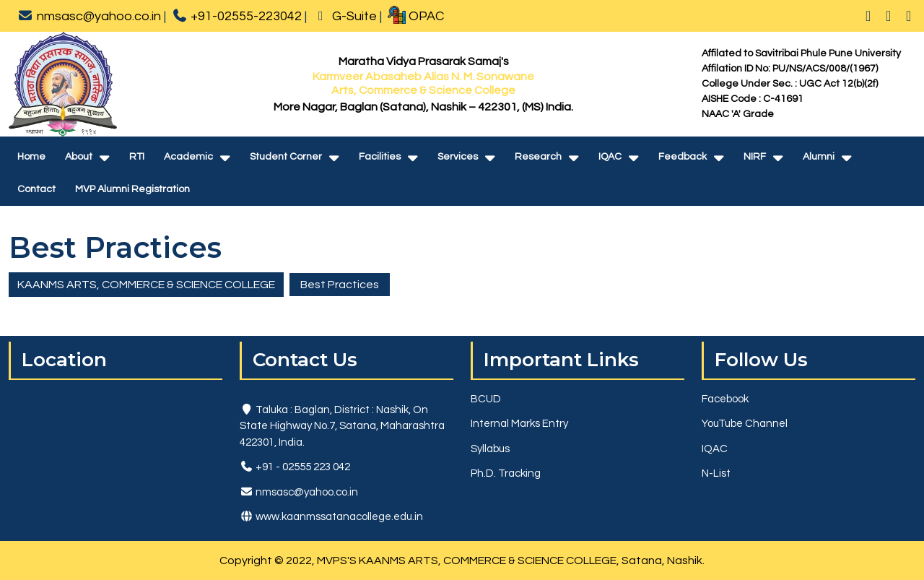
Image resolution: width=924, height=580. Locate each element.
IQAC (610, 157)
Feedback (683, 157)
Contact (36, 189)
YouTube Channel (745, 424)
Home (31, 157)
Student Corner (286, 157)
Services (458, 157)
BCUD (486, 399)
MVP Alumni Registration (132, 189)
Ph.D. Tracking (506, 473)
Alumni (819, 157)
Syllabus (490, 449)
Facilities (380, 157)
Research (538, 157)
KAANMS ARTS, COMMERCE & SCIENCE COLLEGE (146, 285)
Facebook (725, 399)
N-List (716, 473)
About (79, 157)
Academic (188, 157)
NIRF (755, 157)
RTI (137, 157)
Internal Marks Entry (519, 424)
